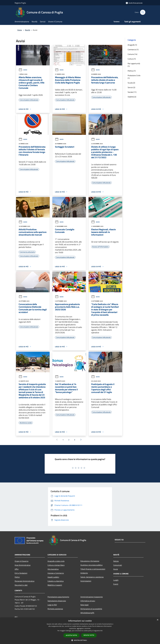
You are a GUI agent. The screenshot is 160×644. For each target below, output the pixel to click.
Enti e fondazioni (21, 573)
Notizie (116, 561)
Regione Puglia (20, 3)
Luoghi (116, 580)
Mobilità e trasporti (55, 585)
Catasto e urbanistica (56, 581)
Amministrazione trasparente (92, 597)
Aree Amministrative (23, 565)
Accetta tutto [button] (71, 635)
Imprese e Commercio (56, 573)
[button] (80, 640)
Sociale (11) (132, 92)
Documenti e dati (21, 585)
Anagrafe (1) (132, 45)
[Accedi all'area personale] (134, 3)
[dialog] (80, 631)
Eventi (116, 584)
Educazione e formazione (90, 561)
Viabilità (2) (132, 97)
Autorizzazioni (86, 581)
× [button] (157, 620)
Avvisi (23, 70)
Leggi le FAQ (52, 605)
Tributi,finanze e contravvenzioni (93, 569)
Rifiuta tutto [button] (89, 635)
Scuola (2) (131, 83)
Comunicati (118, 565)
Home (20, 30)
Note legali (84, 605)
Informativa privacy (88, 601)
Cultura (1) (132, 59)
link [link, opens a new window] (101, 631)
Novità (27, 30)
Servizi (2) (131, 87)
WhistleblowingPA (87, 613)
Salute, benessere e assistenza (92, 577)
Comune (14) (132, 54)
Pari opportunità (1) (134, 65)
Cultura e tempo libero (56, 565)
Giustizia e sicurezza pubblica (91, 565)
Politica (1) (132, 71)
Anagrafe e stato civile (56, 561)
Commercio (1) (133, 50)
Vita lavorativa (53, 569)
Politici (17, 577)
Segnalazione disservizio (57, 601)
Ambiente (84, 573)
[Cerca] (143, 12)
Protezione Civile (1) (134, 77)
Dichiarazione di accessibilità (91, 609)
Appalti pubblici (53, 577)
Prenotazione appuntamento (58, 597)
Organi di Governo (21, 561)
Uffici (17, 569)
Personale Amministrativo (24, 581)
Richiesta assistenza (55, 609)
